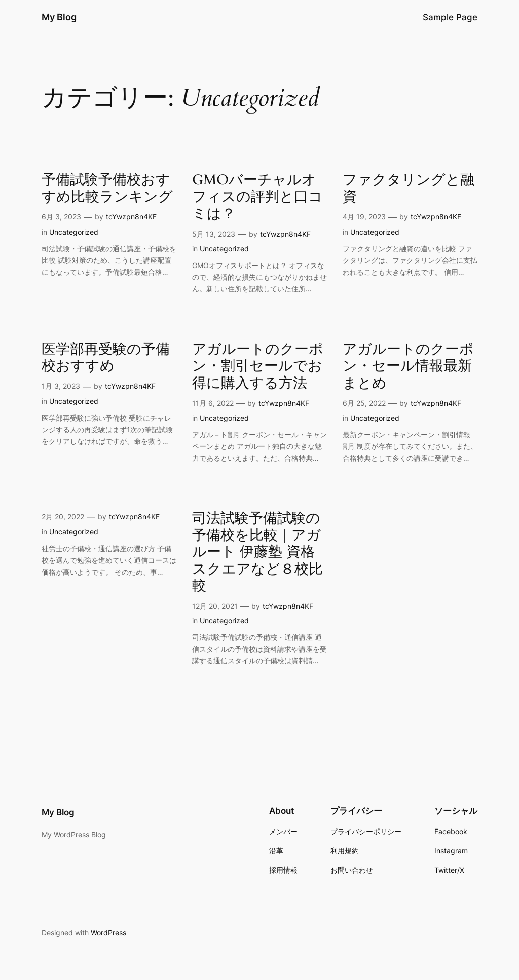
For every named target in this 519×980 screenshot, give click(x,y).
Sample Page (450, 17)
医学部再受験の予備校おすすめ (106, 358)
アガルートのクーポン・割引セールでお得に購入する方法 (258, 366)
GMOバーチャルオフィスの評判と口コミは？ (257, 197)
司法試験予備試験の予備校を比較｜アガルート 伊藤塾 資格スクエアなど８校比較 (257, 552)
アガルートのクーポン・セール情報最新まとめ (408, 366)
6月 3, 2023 (61, 217)
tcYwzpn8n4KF (131, 217)
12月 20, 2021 (215, 606)
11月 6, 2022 (213, 403)
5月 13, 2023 (214, 234)
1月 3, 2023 (61, 386)
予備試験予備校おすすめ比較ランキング (107, 189)
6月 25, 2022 (364, 403)
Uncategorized (74, 232)
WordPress (108, 933)
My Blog (59, 17)
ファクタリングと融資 (409, 189)
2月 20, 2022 (63, 517)
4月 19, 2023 (364, 217)
